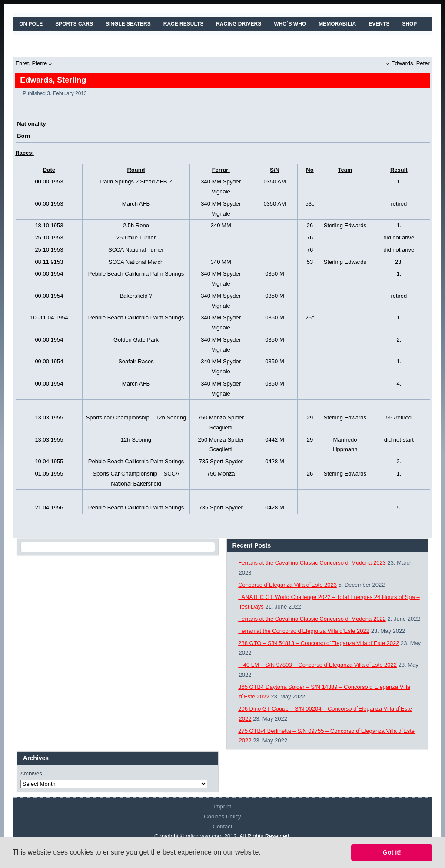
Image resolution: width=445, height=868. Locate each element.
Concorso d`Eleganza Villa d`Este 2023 (287, 585)
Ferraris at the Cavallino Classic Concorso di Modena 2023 (312, 563)
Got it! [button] (392, 852)
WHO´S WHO (290, 24)
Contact (223, 826)
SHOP (409, 24)
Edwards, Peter (410, 63)
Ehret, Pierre (31, 63)
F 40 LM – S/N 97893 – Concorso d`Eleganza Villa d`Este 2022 (317, 665)
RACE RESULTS (183, 24)
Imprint (222, 806)
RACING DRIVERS (239, 24)
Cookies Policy (222, 816)
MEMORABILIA (337, 24)
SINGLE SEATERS (128, 24)
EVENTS (379, 24)
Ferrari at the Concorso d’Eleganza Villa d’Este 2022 (304, 631)
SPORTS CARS (74, 24)
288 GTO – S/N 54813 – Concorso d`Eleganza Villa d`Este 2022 (319, 643)
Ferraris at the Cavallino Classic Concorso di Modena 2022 (312, 619)
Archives (31, 773)
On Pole (31, 24)
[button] (264, 853)
